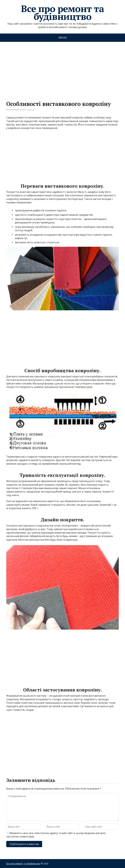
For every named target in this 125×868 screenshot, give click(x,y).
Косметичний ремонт (16, 110)
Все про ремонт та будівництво (62, 13)
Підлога (31, 110)
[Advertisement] (62, 68)
